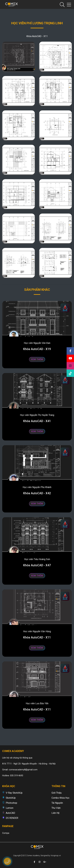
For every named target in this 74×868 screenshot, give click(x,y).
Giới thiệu (57, 793)
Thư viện (56, 808)
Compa (6, 833)
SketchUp (11, 798)
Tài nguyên (57, 803)
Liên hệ (55, 813)
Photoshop (11, 803)
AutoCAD (10, 813)
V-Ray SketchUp (14, 793)
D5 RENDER (12, 818)
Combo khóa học (60, 798)
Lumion (10, 808)
